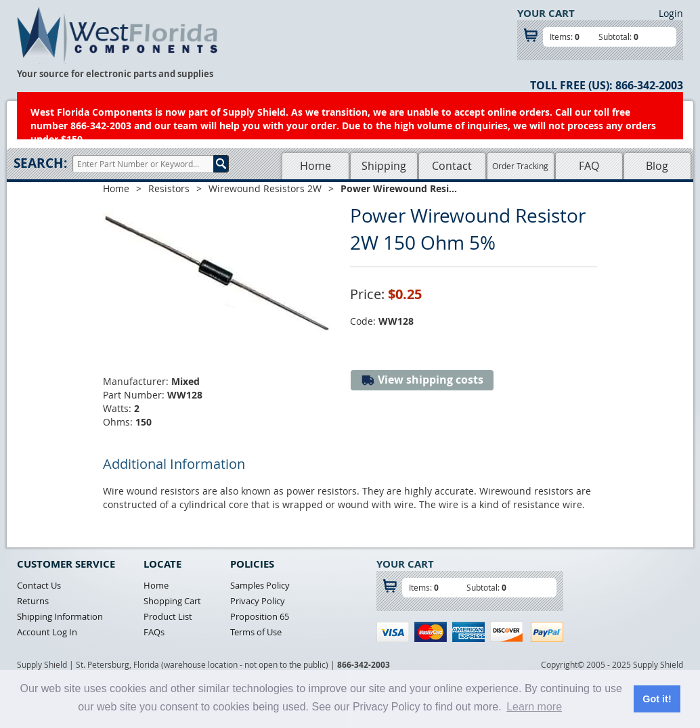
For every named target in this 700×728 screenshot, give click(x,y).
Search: (40, 163)
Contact (452, 166)
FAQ (589, 166)
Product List (168, 616)
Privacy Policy (258, 601)
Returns (33, 601)
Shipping (384, 166)
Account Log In (47, 632)
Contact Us (39, 585)
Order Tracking (520, 166)
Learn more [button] (534, 707)
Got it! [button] (657, 699)
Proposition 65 (260, 616)
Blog (657, 166)
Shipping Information (60, 616)
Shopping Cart (172, 601)
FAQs (154, 632)
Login (671, 13)
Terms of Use (256, 632)
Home (315, 166)
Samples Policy (260, 585)
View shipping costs (422, 380)
